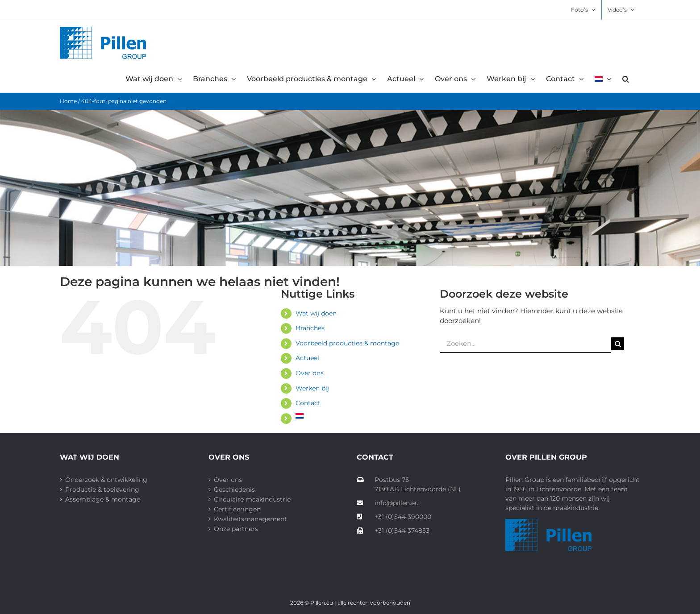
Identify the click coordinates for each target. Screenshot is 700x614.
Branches (310, 328)
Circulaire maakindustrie (252, 499)
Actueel (307, 358)
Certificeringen (237, 509)
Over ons (310, 373)
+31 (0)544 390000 (394, 517)
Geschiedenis (234, 490)
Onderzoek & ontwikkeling (106, 480)
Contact (308, 403)
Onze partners (236, 529)
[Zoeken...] (525, 344)
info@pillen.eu (388, 503)
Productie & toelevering (102, 490)
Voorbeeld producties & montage (347, 343)
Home (68, 101)
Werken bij (312, 388)
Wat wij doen (316, 313)
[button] (626, 79)
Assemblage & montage (103, 499)
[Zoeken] (618, 344)
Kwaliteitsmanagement (250, 519)
